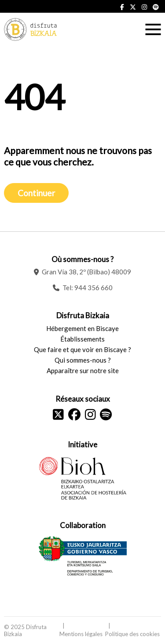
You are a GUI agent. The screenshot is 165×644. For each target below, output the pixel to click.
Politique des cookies (132, 634)
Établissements (82, 339)
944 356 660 (93, 288)
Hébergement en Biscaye (82, 328)
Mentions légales (81, 634)
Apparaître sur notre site (83, 371)
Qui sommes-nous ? (83, 360)
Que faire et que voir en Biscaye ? (82, 349)
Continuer (36, 193)
